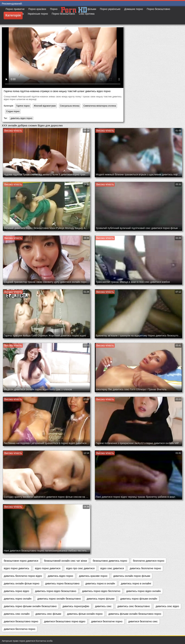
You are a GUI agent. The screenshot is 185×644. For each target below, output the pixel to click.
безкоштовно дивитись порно (110, 561)
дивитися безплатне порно (107, 621)
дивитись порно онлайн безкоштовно (59, 599)
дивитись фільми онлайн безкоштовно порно (135, 614)
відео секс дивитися (112, 568)
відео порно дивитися (48, 568)
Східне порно (13, 111)
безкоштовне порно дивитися (21, 561)
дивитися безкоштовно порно (21, 621)
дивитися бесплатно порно (20, 629)
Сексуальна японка (70, 106)
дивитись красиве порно (93, 576)
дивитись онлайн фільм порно (22, 584)
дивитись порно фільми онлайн (139, 599)
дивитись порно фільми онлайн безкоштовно (30, 606)
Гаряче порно (23, 106)
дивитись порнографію (76, 606)
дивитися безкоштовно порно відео (65, 621)
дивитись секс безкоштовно (134, 606)
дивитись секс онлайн (17, 614)
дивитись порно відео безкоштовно (56, 591)
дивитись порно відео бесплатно (101, 591)
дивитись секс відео (167, 606)
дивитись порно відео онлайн (143, 591)
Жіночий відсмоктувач (45, 106)
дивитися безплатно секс (143, 621)
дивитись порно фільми (100, 599)
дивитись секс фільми (48, 614)
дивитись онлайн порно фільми (132, 576)
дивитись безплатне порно (145, 568)
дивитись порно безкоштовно (62, 584)
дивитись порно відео (17, 591)
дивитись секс (103, 606)
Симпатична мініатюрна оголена (100, 106)
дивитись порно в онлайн (100, 584)
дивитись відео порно (21, 118)
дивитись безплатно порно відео (23, 576)
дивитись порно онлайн (18, 599)
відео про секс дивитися (80, 568)
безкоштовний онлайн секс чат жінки (66, 561)
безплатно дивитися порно (149, 561)
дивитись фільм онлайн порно (85, 614)
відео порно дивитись (17, 568)
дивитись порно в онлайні (136, 584)
